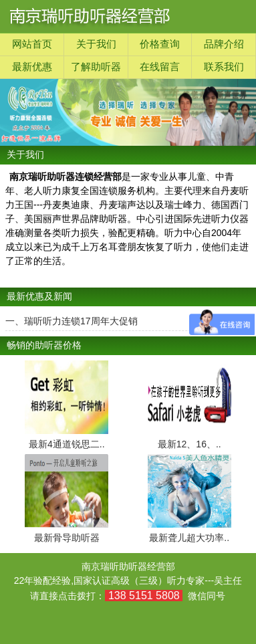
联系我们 (224, 67)
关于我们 (96, 44)
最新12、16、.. (189, 444)
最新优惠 (32, 67)
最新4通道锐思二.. (67, 444)
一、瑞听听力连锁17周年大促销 (72, 321)
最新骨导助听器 (67, 538)
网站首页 (32, 44)
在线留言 (160, 67)
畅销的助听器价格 (44, 345)
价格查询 (160, 44)
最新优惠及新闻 (39, 297)
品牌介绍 (224, 44)
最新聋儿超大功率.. (189, 538)
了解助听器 (96, 67)
